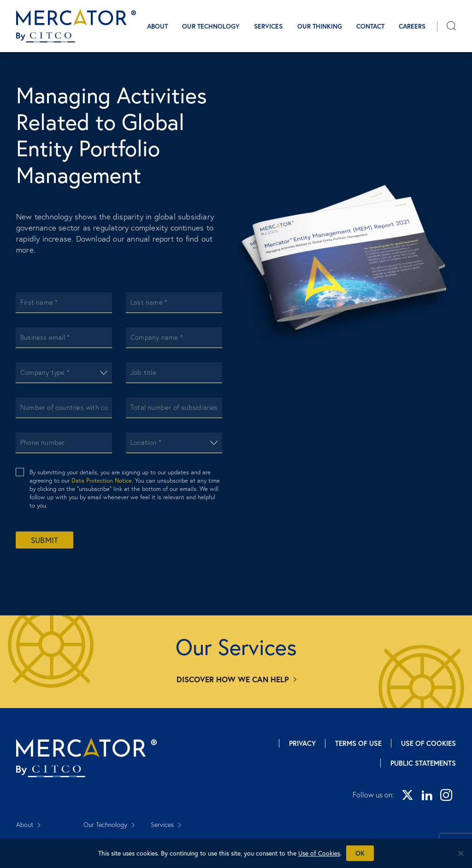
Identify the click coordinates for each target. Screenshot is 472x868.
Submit (44, 540)
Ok (360, 853)
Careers (412, 26)
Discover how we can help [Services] (233, 679)
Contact (370, 26)
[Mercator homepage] (86, 758)
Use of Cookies (428, 743)
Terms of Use (358, 743)
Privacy (302, 743)
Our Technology (211, 26)
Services (268, 26)
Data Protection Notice (102, 480)
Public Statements (423, 763)
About (157, 26)
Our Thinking (320, 26)
